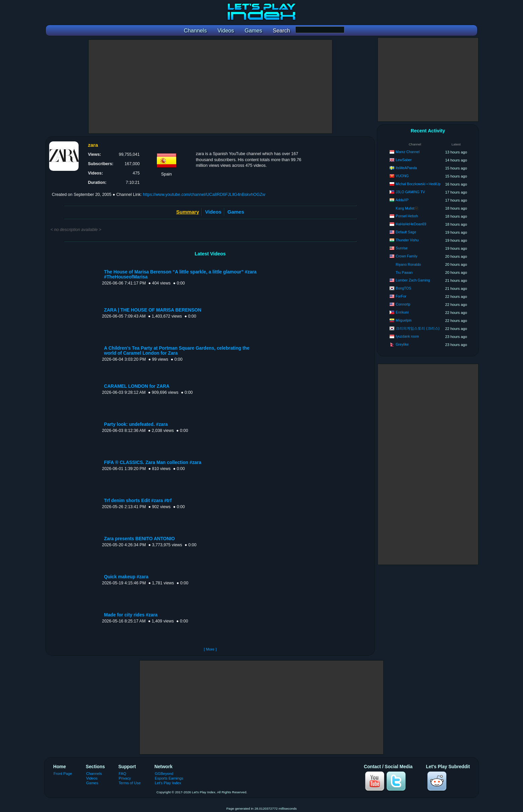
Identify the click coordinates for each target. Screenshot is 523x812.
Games (236, 212)
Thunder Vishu (407, 240)
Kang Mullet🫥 (407, 208)
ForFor (401, 296)
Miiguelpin (404, 320)
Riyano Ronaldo (408, 264)
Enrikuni (402, 312)
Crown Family (406, 256)
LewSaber (404, 160)
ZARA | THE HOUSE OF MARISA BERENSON (153, 310)
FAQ (122, 774)
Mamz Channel (407, 152)
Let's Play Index (168, 783)
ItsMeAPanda (406, 168)
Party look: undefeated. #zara (136, 424)
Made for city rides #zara (131, 615)
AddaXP (402, 200)
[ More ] (210, 649)
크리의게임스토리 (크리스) (417, 328)
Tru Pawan (404, 272)
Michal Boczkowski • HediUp (418, 184)
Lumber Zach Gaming (413, 280)
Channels (94, 774)
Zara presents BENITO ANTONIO (139, 539)
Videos (213, 212)
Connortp (403, 304)
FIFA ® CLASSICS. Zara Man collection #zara (153, 462)
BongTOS (403, 288)
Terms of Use (130, 783)
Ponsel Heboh (407, 216)
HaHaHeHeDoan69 (411, 224)
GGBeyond (164, 774)
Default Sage (406, 232)
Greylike (402, 344)
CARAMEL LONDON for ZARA (137, 386)
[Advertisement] (210, 87)
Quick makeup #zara (126, 577)
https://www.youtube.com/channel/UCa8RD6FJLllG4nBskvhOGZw (204, 195)
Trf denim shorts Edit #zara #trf (138, 501)
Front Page (63, 774)
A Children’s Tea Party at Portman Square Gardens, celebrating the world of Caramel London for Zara (177, 351)
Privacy (125, 778)
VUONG (402, 176)
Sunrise (402, 248)
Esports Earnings (169, 778)
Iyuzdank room (407, 336)
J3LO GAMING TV (410, 192)
